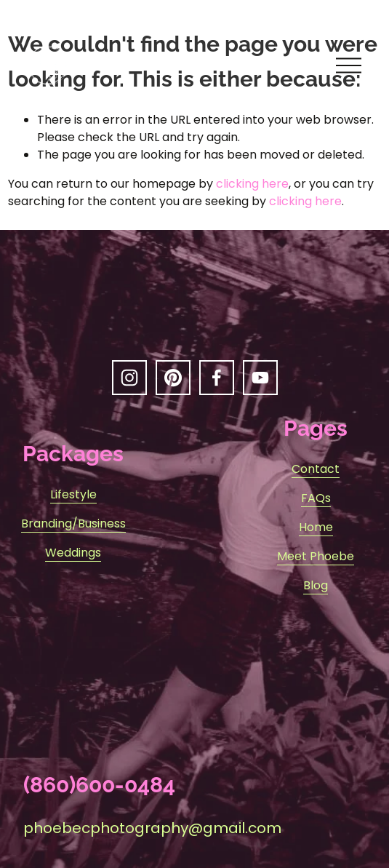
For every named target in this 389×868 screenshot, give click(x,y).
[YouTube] (260, 378)
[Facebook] (217, 378)
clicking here (252, 184)
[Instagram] (129, 378)
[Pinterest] (173, 378)
